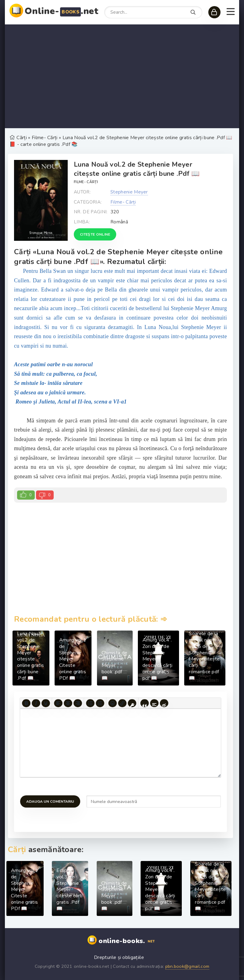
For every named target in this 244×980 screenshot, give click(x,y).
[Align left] (58, 703)
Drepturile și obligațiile (119, 957)
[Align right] (78, 703)
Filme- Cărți (86, 182)
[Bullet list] (90, 703)
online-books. (127, 941)
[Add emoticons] (113, 703)
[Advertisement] (122, 76)
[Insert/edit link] (122, 703)
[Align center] (68, 703)
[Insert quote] (145, 703)
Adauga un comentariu (50, 801)
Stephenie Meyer (129, 192)
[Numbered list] (100, 703)
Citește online (95, 234)
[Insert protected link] (132, 703)
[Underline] (46, 703)
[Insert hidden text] (164, 703)
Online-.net (61, 11)
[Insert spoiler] (154, 703)
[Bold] (26, 703)
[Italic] (36, 703)
